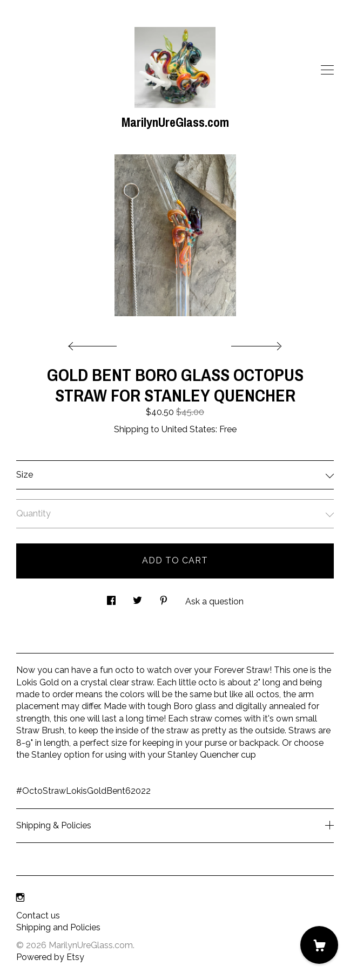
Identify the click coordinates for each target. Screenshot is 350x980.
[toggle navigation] (327, 70)
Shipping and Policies (58, 927)
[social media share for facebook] (111, 598)
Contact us (38, 916)
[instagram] (20, 898)
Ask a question (214, 601)
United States (189, 429)
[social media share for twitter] (137, 598)
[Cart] (319, 945)
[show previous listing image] (95, 343)
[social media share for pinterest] (164, 598)
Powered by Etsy (50, 957)
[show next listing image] (255, 343)
